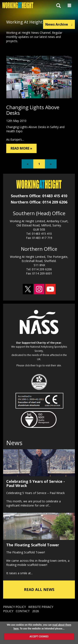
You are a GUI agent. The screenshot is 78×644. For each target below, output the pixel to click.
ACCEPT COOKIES (39, 636)
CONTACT (23, 611)
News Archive (59, 24)
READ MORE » (21, 148)
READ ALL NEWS (39, 589)
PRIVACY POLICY (14, 607)
